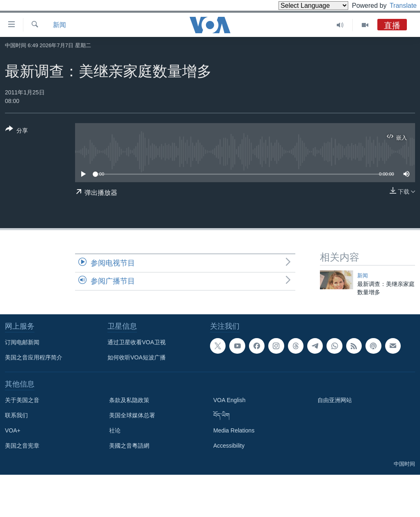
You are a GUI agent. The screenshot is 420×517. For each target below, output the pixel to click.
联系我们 (16, 415)
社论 (115, 430)
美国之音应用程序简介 (34, 357)
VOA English (229, 400)
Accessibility (229, 446)
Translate (396, 6)
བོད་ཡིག (221, 415)
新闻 (59, 25)
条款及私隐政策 (129, 400)
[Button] (17, 131)
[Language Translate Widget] (299, 6)
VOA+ (13, 430)
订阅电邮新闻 (22, 342)
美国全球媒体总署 (132, 415)
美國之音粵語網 (129, 446)
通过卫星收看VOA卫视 (137, 342)
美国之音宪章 (22, 446)
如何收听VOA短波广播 (137, 357)
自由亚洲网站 (335, 400)
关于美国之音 (22, 400)
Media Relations (234, 430)
